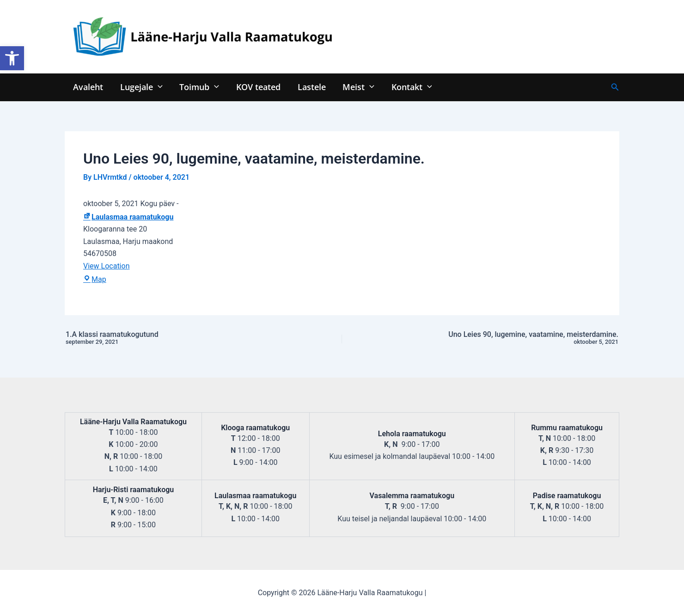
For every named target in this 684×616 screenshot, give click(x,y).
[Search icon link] (615, 87)
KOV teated (257, 87)
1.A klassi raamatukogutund (172, 338)
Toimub (199, 87)
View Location (106, 266)
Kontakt (409, 87)
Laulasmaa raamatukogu (128, 217)
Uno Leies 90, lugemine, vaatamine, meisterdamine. (512, 338)
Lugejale (141, 87)
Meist (357, 87)
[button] (12, 58)
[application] (157, 87)
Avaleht (88, 87)
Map (95, 279)
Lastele (310, 87)
